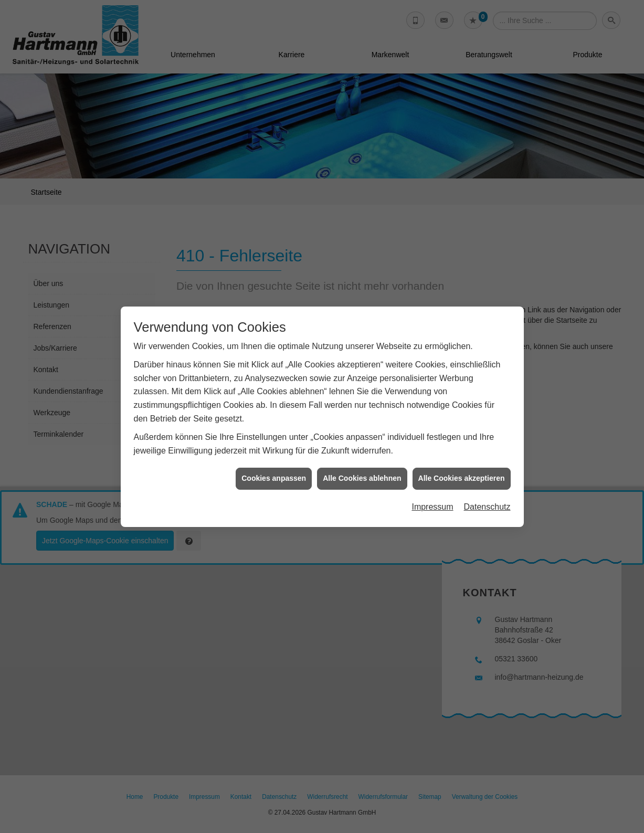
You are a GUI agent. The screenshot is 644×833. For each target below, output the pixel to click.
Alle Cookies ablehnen (362, 472)
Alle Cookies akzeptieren (462, 472)
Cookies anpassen (274, 472)
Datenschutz (487, 501)
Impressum (432, 501)
